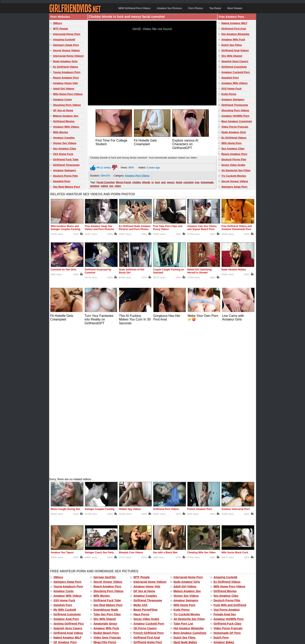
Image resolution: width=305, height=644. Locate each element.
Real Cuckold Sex (65, 509)
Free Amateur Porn (230, 620)
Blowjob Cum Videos (131, 405)
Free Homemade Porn (62, 625)
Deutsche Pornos (105, 499)
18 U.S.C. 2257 (165, 632)
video (118, 185)
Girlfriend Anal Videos (235, 50)
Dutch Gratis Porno (106, 523)
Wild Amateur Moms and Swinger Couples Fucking (66, 228)
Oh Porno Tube (224, 523)
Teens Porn (221, 518)
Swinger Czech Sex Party (99, 405)
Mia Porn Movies (185, 523)
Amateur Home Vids (65, 83)
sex (111, 185)
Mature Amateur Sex (66, 116)
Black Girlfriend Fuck (228, 513)
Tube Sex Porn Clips (107, 467)
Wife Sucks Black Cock (235, 405)
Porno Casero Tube (186, 513)
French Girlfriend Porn (148, 485)
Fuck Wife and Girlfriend (230, 458)
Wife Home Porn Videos (68, 94)
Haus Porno (141, 467)
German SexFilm (105, 430)
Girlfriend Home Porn (148, 495)
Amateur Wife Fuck (233, 39)
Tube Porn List (183, 476)
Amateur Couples (64, 138)
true (197, 181)
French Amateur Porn (200, 362)
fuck (157, 181)
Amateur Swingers (64, 170)
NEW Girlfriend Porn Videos (134, 8)
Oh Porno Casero (145, 481)
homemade (207, 181)
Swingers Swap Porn (66, 45)
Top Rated (215, 8)
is (153, 181)
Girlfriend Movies (64, 121)
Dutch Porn (221, 490)
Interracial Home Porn (67, 34)
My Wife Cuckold (65, 462)
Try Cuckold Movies (234, 176)
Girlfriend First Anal (234, 29)
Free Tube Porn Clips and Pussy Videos (168, 228)
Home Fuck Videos (186, 499)
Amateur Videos (59, 620)
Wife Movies (61, 132)
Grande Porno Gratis (147, 523)
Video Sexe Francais (107, 490)
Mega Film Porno (105, 495)
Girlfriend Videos (145, 504)
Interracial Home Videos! (68, 56)
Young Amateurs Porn (67, 72)
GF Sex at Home (63, 110)
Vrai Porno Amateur (227, 462)
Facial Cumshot (106, 181)
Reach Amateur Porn (66, 78)
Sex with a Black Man (165, 405)
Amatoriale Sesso (105, 476)
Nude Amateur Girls (65, 61)
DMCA (149, 632)
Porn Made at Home (107, 509)
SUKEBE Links (223, 509)
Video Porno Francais (235, 127)
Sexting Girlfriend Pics (69, 476)
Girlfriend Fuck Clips (227, 476)
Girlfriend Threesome (66, 165)
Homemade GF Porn (227, 485)
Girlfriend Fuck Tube (66, 159)
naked (104, 185)
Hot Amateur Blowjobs (235, 34)
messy (171, 181)
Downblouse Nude (106, 462)
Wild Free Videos (225, 504)
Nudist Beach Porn (106, 485)
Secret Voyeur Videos (66, 50)
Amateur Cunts (62, 99)
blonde (146, 181)
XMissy (58, 23)
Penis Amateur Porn (187, 509)
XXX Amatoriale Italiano (69, 518)
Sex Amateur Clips (64, 149)
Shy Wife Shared (232, 56)
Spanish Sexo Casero (235, 61)
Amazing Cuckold (64, 39)
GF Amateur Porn (65, 495)
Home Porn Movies (226, 499)
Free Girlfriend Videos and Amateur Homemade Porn (237, 228)
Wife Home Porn (231, 143)
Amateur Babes (224, 495)
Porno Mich (181, 504)
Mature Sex (178, 625)
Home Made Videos (88, 625)
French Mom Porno (146, 509)
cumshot (188, 181)
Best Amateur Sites (106, 504)
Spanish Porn (102, 518)
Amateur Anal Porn (66, 472)
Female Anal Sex (225, 467)
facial (179, 181)
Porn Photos (196, 8)
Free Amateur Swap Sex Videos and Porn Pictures (100, 228)
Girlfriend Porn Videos (166, 362)
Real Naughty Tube (66, 499)
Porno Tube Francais (147, 518)
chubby (137, 181)
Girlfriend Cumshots (234, 67)
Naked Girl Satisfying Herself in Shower (200, 271)
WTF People (60, 29)
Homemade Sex (138, 625)
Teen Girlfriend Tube (147, 499)
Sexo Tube (180, 518)
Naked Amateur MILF (234, 23)
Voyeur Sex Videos (65, 143)
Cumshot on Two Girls (64, 270)
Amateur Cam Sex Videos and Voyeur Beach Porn (202, 228)
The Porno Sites (64, 504)
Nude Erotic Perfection (69, 513)
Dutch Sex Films (232, 45)
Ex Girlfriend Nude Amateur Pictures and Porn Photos (135, 228)
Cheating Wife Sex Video (202, 405)
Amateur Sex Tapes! (62, 405)
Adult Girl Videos (64, 89)
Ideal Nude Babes (185, 495)
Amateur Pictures (159, 625)
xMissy (122, 625)
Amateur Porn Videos (137, 175)
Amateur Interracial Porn (236, 362)
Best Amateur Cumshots (237, 121)
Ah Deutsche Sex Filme (236, 170)
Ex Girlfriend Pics (166, 620)
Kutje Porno (229, 94)
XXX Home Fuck (63, 154)
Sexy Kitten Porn (189, 620)
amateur (95, 185)
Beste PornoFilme (145, 462)
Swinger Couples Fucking (100, 362)
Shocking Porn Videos (67, 105)
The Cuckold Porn (106, 513)
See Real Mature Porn (66, 187)
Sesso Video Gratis (233, 165)
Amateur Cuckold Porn (236, 72)
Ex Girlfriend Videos (65, 67)
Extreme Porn (209, 620)
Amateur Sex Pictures (169, 8)
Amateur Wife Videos (66, 127)
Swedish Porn (62, 181)
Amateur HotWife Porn (235, 116)
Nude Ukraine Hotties (234, 270)
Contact (135, 632)
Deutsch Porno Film (65, 176)
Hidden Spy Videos (130, 362)
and (163, 181)
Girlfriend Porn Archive (149, 513)
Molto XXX (140, 458)
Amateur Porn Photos (110, 620)
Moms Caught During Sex (65, 362)
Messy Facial (123, 181)
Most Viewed (235, 8)
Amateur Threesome (67, 523)
